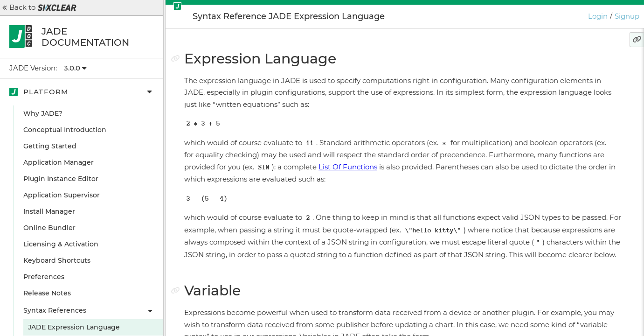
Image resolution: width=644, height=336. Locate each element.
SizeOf (539, 278)
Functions (540, 117)
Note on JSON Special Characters (560, 136)
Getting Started (50, 146)
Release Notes (47, 293)
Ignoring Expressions (559, 173)
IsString (541, 310)
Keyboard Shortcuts (57, 260)
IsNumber (545, 294)
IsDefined (545, 245)
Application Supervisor (62, 195)
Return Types (546, 100)
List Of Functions (348, 191)
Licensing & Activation (61, 244)
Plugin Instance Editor (61, 179)
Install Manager (49, 211)
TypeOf (540, 261)
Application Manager (59, 162)
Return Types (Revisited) (565, 156)
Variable (537, 84)
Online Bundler (49, 228)
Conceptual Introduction (65, 130)
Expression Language (560, 68)
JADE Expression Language (74, 327)
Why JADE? (43, 113)
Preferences (44, 277)
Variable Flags (547, 212)
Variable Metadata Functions (572, 229)
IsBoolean (545, 327)
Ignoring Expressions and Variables (567, 192)
